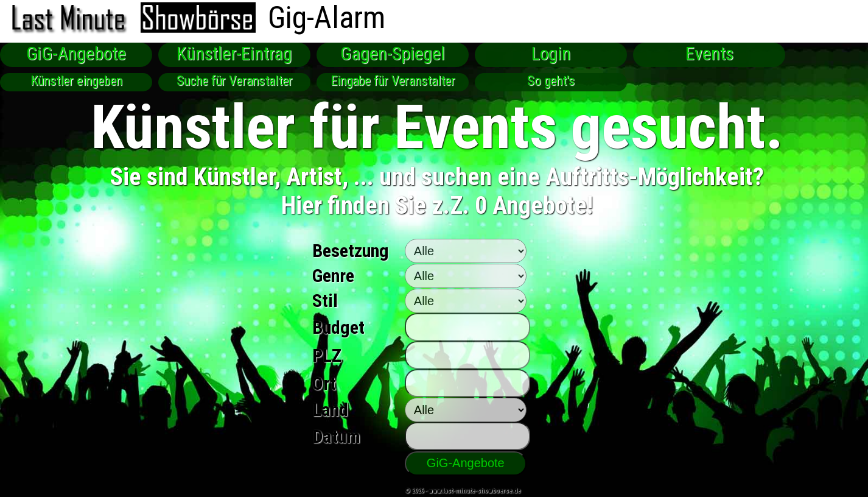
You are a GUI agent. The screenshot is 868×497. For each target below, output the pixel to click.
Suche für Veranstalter (235, 81)
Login (551, 53)
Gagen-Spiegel (393, 53)
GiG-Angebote (76, 53)
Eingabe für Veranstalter (393, 81)
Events (709, 53)
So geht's (551, 81)
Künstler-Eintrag (234, 53)
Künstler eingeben (76, 81)
